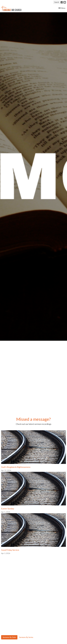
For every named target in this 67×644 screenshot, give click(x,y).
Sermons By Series (26, 637)
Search (57, 2)
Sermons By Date (9, 637)
